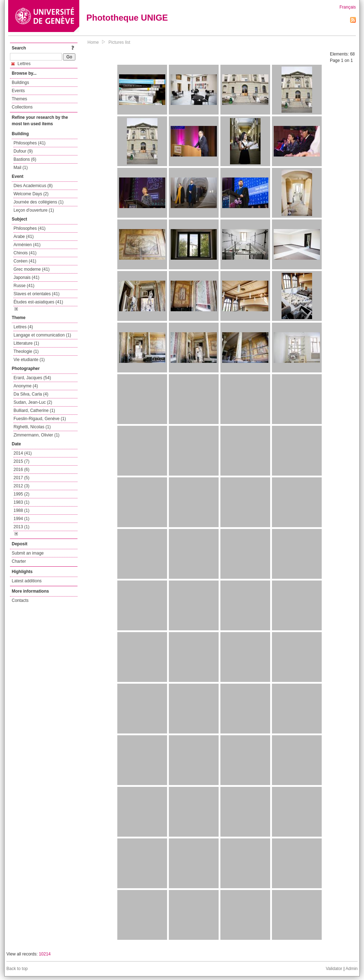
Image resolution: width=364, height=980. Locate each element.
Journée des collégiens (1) (39, 202)
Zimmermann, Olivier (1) (36, 435)
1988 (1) (22, 510)
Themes (19, 99)
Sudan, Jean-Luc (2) (33, 402)
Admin (352, 969)
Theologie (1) (26, 351)
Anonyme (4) (26, 386)
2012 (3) (22, 486)
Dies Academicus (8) (33, 186)
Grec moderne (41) (31, 269)
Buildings (20, 83)
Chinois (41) (25, 253)
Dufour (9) (23, 151)
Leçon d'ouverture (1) (34, 210)
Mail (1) (21, 168)
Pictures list (119, 42)
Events (18, 91)
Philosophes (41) (30, 143)
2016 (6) (22, 470)
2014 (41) (23, 453)
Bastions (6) (25, 159)
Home (93, 42)
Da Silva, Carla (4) (31, 394)
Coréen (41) (25, 261)
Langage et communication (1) (42, 335)
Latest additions (27, 581)
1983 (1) (22, 502)
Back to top (17, 969)
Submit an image (28, 553)
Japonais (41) (26, 277)
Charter (19, 561)
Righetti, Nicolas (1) (32, 427)
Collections (22, 107)
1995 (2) (22, 494)
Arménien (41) (27, 245)
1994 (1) (22, 519)
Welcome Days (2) (31, 194)
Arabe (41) (24, 237)
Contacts (20, 600)
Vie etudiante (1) (29, 360)
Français (348, 7)
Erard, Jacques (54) (32, 378)
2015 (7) (22, 461)
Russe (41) (24, 286)
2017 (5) (22, 478)
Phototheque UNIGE (127, 18)
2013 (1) (22, 527)
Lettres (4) (23, 327)
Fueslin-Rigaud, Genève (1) (40, 419)
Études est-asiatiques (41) (38, 302)
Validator (334, 969)
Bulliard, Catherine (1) (34, 410)
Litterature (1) (26, 343)
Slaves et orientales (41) (36, 294)
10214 (45, 954)
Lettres (21, 64)
